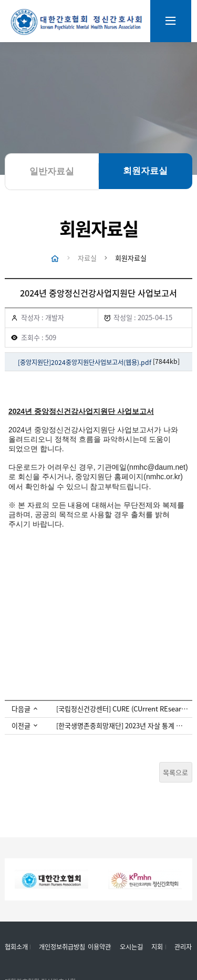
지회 (157, 947)
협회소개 (16, 947)
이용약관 (99, 947)
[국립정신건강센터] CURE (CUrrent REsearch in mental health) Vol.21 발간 (122, 709)
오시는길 (131, 947)
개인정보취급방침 (62, 947)
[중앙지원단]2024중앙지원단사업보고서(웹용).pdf (85, 363)
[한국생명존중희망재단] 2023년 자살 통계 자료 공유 (122, 726)
